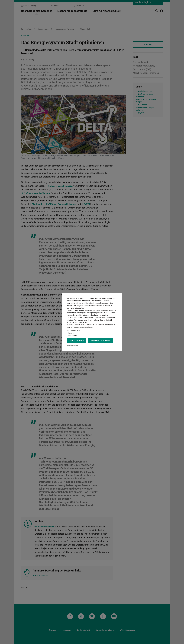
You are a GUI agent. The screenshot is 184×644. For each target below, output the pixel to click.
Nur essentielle (74, 331)
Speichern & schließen (100, 341)
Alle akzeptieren (77, 341)
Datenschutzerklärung (83, 327)
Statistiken (72, 336)
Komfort (71, 333)
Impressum (73, 345)
